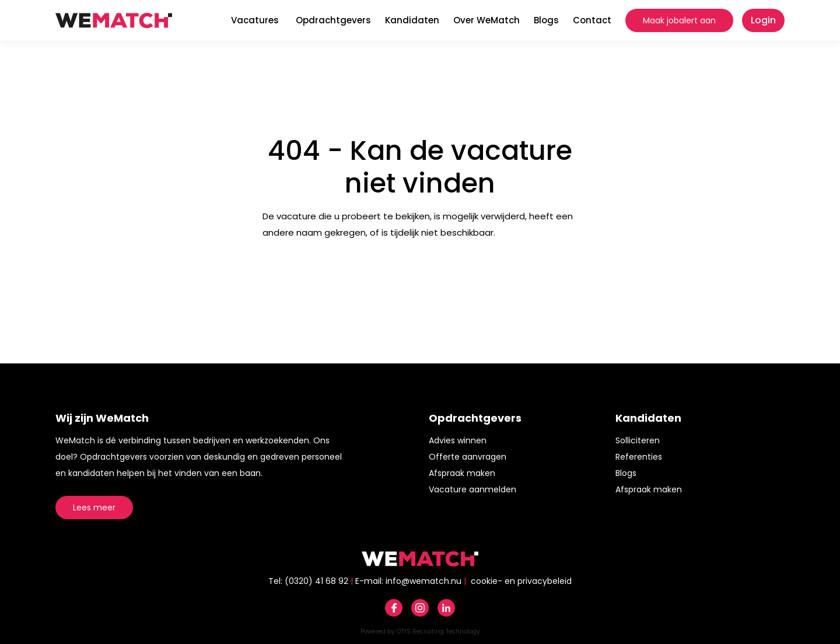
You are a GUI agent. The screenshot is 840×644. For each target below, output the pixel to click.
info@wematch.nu (423, 581)
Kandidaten (412, 20)
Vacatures (255, 20)
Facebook (394, 608)
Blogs (546, 20)
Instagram (420, 608)
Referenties (639, 457)
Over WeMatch (487, 20)
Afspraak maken (462, 473)
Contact (592, 20)
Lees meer (94, 508)
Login (763, 20)
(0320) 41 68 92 (316, 581)
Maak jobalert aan (679, 20)
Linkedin (446, 608)
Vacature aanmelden (473, 489)
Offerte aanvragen (468, 457)
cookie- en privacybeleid (521, 581)
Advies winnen (458, 440)
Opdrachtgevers (333, 20)
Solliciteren (638, 440)
